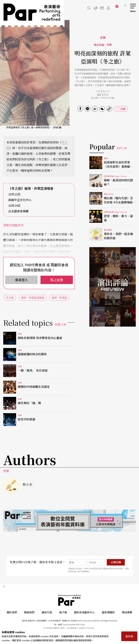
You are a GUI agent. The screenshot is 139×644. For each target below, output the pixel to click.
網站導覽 (127, 612)
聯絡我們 (29, 612)
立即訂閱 (116, 562)
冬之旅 (10, 298)
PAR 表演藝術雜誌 (69, 600)
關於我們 (12, 612)
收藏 (123, 109)
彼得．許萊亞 (59, 298)
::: (125, 5)
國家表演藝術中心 (84, 612)
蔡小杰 (106, 91)
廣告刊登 (47, 612)
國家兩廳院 (108, 612)
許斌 (106, 95)
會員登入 (21, 280)
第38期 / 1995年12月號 (103, 98)
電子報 (63, 612)
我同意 (129, 636)
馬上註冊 (57, 280)
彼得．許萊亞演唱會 (33, 298)
